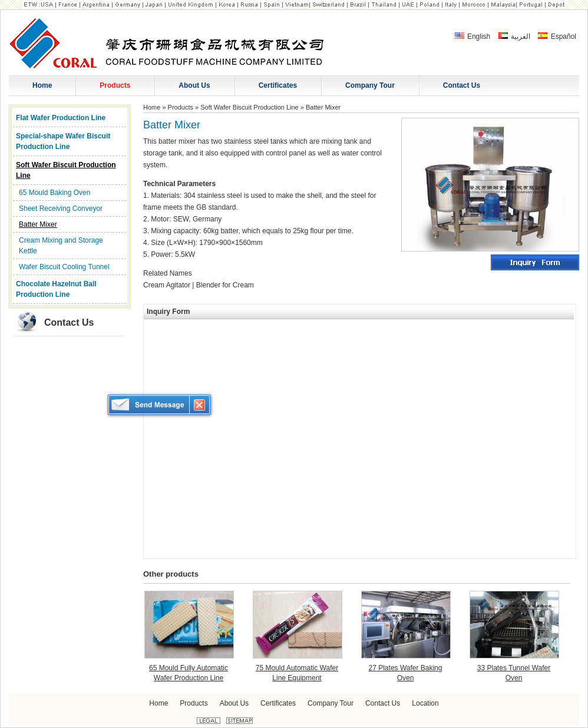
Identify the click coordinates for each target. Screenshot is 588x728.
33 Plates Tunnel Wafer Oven (514, 673)
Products (181, 107)
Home (152, 107)
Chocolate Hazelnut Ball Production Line (56, 289)
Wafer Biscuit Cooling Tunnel (64, 267)
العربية (514, 37)
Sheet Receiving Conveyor (61, 209)
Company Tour (331, 703)
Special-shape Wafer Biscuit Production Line (63, 141)
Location (425, 703)
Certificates (278, 703)
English (473, 37)
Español (557, 37)
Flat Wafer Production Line (61, 118)
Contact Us (69, 322)
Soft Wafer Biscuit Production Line (66, 170)
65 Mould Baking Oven (54, 193)
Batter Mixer (38, 224)
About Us (234, 703)
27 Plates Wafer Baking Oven (406, 673)
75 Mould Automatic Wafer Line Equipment (297, 673)
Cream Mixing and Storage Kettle (61, 246)
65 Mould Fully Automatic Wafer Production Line (189, 673)
